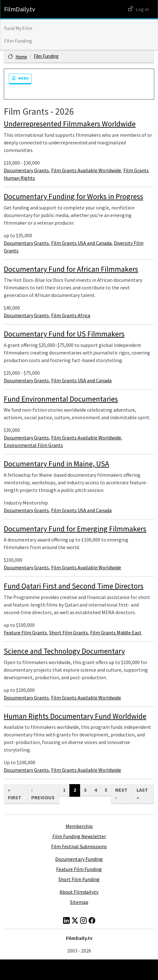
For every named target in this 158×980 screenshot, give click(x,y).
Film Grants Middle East (116, 632)
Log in (142, 9)
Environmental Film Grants (33, 445)
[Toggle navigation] (20, 79)
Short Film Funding (79, 879)
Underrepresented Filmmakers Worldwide (70, 124)
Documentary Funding (79, 859)
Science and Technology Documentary (64, 651)
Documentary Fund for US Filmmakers (64, 334)
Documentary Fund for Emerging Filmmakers (75, 529)
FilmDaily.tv (20, 9)
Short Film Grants (69, 632)
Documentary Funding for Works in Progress (73, 196)
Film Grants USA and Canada (81, 243)
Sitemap (79, 902)
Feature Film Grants (25, 632)
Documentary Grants (26, 170)
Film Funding (18, 41)
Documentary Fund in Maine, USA (56, 464)
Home (21, 57)
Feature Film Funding (79, 869)
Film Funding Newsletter (79, 836)
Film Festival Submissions (79, 846)
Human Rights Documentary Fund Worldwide (75, 716)
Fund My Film (18, 28)
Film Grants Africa (71, 315)
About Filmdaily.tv (79, 892)
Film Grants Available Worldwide (86, 170)
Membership (79, 826)
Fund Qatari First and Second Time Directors (74, 586)
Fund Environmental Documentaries (61, 399)
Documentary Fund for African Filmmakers (71, 269)
